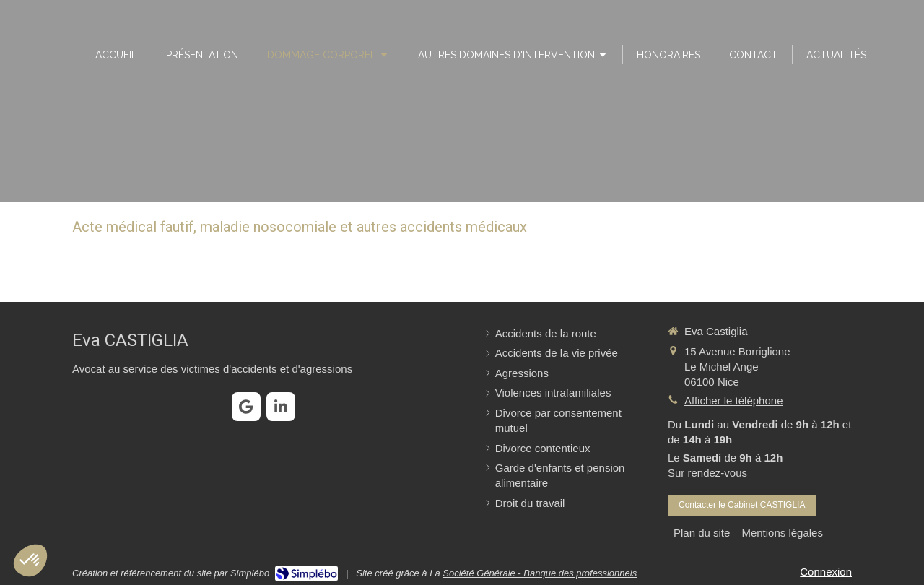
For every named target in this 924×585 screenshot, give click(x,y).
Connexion (826, 572)
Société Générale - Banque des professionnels (540, 573)
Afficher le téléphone (734, 400)
